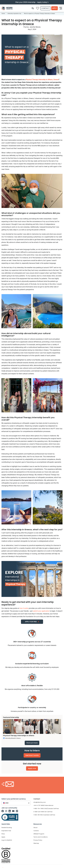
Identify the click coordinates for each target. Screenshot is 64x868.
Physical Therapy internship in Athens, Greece (42, 80)
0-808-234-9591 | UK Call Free (43, 812)
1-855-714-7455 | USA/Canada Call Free (46, 809)
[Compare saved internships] (38, 8)
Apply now (32, 768)
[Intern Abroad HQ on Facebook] (3, 811)
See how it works (32, 755)
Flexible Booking (7, 828)
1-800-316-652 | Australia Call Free (44, 815)
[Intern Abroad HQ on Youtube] (13, 811)
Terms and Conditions (41, 837)
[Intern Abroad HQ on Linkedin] (10, 811)
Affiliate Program (39, 834)
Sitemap (36, 843)
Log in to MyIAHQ (7, 840)
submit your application (41, 611)
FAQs (3, 834)
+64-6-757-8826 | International (43, 805)
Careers (36, 831)
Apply (55, 8)
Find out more (32, 743)
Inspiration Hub (6, 831)
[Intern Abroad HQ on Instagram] (6, 811)
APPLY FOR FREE (31, 622)
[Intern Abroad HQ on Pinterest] (17, 811)
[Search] (33, 8)
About (35, 828)
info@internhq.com (40, 802)
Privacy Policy (38, 840)
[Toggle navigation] (61, 8)
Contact (45, 8)
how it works (24, 608)
